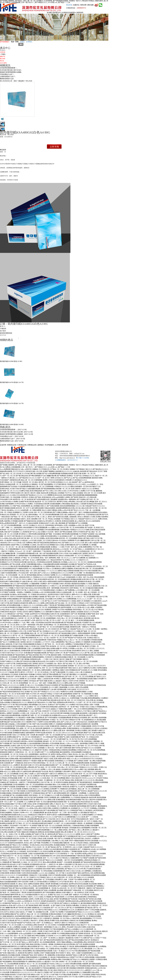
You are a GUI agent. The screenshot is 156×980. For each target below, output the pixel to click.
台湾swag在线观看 (58, 497)
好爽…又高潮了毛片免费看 (73, 880)
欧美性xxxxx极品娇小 (55, 681)
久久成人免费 (63, 841)
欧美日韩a (16, 838)
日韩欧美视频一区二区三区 (9, 627)
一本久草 (25, 525)
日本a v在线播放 (5, 769)
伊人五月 (28, 679)
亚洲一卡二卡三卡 (64, 741)
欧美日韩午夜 (22, 538)
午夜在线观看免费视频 (97, 864)
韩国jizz (40, 564)
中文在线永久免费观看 (66, 540)
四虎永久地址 (75, 925)
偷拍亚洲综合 (64, 625)
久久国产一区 (40, 478)
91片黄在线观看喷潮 (7, 569)
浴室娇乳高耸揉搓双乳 (16, 843)
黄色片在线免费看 (52, 776)
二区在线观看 (20, 553)
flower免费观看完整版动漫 (9, 469)
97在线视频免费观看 (35, 858)
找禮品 (22, 42)
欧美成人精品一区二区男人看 (30, 571)
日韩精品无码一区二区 (29, 670)
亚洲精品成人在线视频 (56, 493)
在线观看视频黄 (13, 934)
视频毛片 (11, 752)
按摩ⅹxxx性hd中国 (64, 510)
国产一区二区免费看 (62, 765)
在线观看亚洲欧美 (57, 821)
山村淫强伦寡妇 (98, 810)
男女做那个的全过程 (74, 927)
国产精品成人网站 (68, 780)
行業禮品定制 (22, 445)
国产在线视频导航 (7, 700)
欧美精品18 (65, 536)
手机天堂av (85, 800)
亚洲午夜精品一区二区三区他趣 (11, 482)
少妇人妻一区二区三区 (8, 625)
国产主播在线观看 (59, 672)
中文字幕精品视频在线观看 (9, 886)
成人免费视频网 (83, 776)
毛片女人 (3, 851)
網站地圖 (90, 5)
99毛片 (34, 722)
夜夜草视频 (44, 916)
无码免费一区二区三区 (25, 776)
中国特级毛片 (73, 886)
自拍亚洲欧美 (76, 651)
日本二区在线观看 (42, 687)
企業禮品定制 (67, 13)
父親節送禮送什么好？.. (8, 77)
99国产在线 (36, 724)
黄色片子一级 (5, 940)
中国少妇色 (95, 966)
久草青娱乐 (81, 603)
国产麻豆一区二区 (20, 707)
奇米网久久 (58, 679)
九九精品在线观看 (32, 523)
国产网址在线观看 (66, 532)
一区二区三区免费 (55, 739)
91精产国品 (4, 750)
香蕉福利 (66, 916)
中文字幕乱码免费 (58, 668)
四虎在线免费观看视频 (67, 506)
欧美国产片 (28, 793)
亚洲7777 (43, 752)
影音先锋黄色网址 (51, 536)
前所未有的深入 (42, 594)
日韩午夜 (102, 746)
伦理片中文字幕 (21, 590)
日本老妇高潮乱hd (43, 882)
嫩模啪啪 (99, 491)
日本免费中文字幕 (77, 741)
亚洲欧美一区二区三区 (75, 832)
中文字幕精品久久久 (87, 556)
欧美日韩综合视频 (52, 538)
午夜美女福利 (91, 625)
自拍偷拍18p (41, 521)
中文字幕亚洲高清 (60, 484)
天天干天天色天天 (19, 471)
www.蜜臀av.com (53, 528)
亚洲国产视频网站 (49, 471)
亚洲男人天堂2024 (49, 480)
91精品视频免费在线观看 (51, 564)
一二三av (91, 674)
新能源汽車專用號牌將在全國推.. (11, 72)
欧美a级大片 (14, 864)
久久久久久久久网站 (7, 566)
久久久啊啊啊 (48, 495)
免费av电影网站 (5, 521)
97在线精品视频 (78, 644)
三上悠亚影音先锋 (47, 679)
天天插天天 (55, 711)
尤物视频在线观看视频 (63, 724)
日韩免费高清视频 (80, 692)
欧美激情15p (27, 601)
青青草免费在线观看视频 (37, 534)
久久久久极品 (39, 897)
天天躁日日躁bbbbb (52, 540)
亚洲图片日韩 (93, 743)
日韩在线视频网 (99, 577)
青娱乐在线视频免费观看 (8, 882)
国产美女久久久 (76, 959)
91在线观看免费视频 (25, 486)
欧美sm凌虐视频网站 (84, 828)
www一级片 (38, 683)
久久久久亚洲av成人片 (79, 607)
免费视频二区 (5, 927)
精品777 (3, 588)
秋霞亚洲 (21, 953)
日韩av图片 (40, 625)
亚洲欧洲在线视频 (61, 657)
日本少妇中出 (43, 705)
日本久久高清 (64, 553)
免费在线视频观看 (84, 633)
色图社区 (96, 584)
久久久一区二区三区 (7, 547)
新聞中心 (74, 13)
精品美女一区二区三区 (72, 867)
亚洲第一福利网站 (101, 629)
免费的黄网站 (87, 547)
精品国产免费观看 (13, 540)
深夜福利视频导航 (46, 549)
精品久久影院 (49, 759)
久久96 (76, 573)
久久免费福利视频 (22, 556)
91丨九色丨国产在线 (34, 711)
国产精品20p (17, 888)
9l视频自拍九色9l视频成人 (69, 789)
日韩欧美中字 (5, 597)
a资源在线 (3, 543)
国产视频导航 (5, 620)
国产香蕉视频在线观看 (62, 605)
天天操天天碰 (14, 489)
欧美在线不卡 (17, 847)
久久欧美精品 (88, 810)
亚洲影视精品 (59, 761)
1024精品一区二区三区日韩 (58, 720)
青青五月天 (100, 528)
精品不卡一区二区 (101, 476)
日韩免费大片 (70, 480)
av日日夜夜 (80, 590)
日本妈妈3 (93, 851)
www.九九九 (88, 586)
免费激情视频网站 (38, 657)
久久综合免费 (5, 972)
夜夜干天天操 (90, 525)
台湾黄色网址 (60, 869)
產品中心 (59, 13)
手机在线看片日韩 (6, 499)
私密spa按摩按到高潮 (7, 523)
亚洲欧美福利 (23, 674)
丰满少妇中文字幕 (101, 597)
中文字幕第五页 (44, 469)
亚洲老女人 (36, 778)
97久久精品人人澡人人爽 (74, 672)
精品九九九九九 (83, 864)
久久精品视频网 (71, 646)
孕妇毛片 (52, 772)
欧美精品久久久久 (81, 480)
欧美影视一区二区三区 (57, 646)
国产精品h (13, 776)
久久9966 (71, 687)
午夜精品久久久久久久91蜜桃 (64, 486)
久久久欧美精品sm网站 (40, 605)
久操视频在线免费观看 (90, 512)
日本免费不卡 (102, 679)
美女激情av (66, 851)
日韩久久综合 (62, 491)
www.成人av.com (76, 759)
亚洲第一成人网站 (90, 761)
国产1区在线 (54, 972)
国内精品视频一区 (37, 871)
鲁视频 (73, 696)
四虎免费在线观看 (38, 823)
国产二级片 (78, 512)
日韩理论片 (25, 497)
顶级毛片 (85, 659)
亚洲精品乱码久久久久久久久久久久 (12, 910)
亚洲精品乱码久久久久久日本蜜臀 (62, 573)
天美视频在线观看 (6, 897)
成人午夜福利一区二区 (95, 592)
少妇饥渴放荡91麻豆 (69, 566)
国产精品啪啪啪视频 (48, 489)
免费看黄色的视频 (44, 959)
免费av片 (52, 804)
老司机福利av (59, 525)
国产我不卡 (49, 793)
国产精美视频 (70, 523)
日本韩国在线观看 (50, 592)
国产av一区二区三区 (7, 808)
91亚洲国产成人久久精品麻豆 (92, 623)
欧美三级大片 (83, 845)
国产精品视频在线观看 (51, 553)
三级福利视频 (63, 687)
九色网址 (67, 497)
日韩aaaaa (71, 642)
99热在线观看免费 (57, 623)
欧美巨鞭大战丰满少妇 (28, 562)
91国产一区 (99, 819)
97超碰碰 (41, 597)
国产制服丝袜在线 (30, 521)
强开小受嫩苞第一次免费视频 (76, 793)
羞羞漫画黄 (97, 586)
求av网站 (22, 629)
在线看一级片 (83, 592)
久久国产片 (73, 916)
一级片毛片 (67, 860)
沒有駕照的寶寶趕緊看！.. (9, 68)
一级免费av (19, 592)
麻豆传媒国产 (40, 735)
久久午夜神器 (21, 735)
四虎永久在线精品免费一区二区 (11, 484)
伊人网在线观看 (98, 780)
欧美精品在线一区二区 (88, 551)
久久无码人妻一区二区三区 (9, 683)
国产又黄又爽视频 (23, 659)
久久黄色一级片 (81, 577)
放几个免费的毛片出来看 (87, 668)
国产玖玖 (46, 491)
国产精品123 (24, 489)
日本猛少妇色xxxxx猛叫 (8, 610)
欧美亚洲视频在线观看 (87, 620)
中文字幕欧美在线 (100, 685)
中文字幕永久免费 (100, 674)
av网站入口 (4, 709)
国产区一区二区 (18, 635)
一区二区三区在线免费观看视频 (49, 515)
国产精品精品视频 (100, 605)
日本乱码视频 (95, 910)
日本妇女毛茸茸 (63, 977)
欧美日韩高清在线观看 (30, 873)
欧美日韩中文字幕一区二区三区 (96, 508)
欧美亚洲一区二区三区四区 (47, 925)
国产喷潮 (30, 821)
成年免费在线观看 (38, 508)
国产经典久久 (5, 780)
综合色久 (88, 838)
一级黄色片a (85, 627)
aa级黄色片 (88, 970)
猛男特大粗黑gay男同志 (59, 754)
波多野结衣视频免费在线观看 (67, 582)
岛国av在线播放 (78, 493)
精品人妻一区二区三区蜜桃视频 (32, 480)
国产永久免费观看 (82, 545)
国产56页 (74, 614)
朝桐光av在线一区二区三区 (40, 975)
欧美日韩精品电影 (36, 491)
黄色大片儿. (98, 709)
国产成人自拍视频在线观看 (19, 795)
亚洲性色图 (96, 594)
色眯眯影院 (46, 728)
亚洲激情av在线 (27, 789)
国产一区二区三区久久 (58, 908)
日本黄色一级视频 (47, 944)
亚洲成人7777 (45, 571)
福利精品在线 (38, 810)
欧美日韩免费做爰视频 (22, 566)
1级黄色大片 (79, 642)
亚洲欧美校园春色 (73, 728)
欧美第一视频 (36, 679)
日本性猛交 (32, 681)
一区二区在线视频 (89, 597)
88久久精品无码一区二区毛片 (64, 877)
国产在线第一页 (90, 528)
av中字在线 (94, 746)
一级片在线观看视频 (7, 618)
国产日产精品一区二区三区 (22, 823)
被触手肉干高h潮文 (42, 750)
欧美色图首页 (60, 480)
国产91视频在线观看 (21, 569)
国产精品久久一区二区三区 (50, 635)
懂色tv (55, 785)
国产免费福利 (62, 476)
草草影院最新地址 (59, 677)
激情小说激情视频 (72, 737)
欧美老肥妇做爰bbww (42, 586)
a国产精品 (29, 655)
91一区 (43, 737)
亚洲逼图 (87, 601)
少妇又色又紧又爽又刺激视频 (10, 519)
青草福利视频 (31, 575)
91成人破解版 (73, 553)
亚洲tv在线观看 (5, 763)
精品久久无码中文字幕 (8, 664)
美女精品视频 (75, 713)
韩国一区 (60, 558)
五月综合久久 (59, 478)
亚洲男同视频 (75, 698)
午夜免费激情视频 (35, 556)
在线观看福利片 (65, 614)
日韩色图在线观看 (18, 793)
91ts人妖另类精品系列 (70, 791)
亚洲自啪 (11, 921)
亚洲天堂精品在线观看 (97, 530)
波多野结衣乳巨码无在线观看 (57, 666)
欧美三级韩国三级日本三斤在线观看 (91, 553)
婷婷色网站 (52, 722)
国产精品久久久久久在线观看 (91, 748)
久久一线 (53, 830)
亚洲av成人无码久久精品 (34, 582)
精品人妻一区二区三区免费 (9, 534)
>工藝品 (3, 54)
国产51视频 (57, 512)
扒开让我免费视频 (91, 739)
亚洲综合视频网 (87, 815)
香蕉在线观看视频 (78, 495)
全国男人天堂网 (34, 899)
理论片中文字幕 (85, 571)
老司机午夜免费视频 (35, 741)
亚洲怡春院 (45, 743)
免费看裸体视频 (99, 873)
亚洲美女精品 (5, 489)
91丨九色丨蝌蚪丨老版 (27, 623)
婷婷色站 (40, 575)
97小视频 (101, 743)
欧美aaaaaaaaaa (62, 715)
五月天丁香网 (102, 471)
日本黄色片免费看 (49, 575)
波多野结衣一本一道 (65, 707)
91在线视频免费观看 (64, 718)
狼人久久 (22, 895)
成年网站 (3, 605)
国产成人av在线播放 (7, 707)
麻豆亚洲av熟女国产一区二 (88, 715)
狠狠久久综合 (76, 772)
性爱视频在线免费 (67, 474)
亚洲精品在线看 (5, 646)
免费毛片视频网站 (67, 569)
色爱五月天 (53, 774)
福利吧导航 (46, 700)
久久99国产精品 (15, 506)
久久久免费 (45, 612)
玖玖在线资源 (21, 495)
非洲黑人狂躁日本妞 (77, 802)
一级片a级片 (59, 748)
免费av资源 (4, 532)
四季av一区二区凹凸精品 (8, 659)
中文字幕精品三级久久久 (84, 469)
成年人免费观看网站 (63, 797)
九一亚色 (100, 484)
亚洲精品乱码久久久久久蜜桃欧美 (23, 702)
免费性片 (99, 867)
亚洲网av (42, 538)
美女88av (75, 754)
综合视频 (71, 564)
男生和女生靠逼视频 (91, 841)
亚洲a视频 (27, 653)
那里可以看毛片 (66, 594)
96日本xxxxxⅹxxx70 (89, 778)
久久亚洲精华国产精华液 (8, 903)
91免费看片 (43, 584)
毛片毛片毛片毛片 (78, 739)
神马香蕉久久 (50, 521)
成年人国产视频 (35, 843)
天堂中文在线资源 (98, 702)
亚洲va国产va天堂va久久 (42, 573)
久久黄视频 (93, 545)
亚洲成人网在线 (44, 921)
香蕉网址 (24, 897)
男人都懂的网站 (50, 955)
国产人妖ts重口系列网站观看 (10, 640)
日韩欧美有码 (5, 612)
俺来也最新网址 (5, 746)
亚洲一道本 (29, 573)
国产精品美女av (101, 711)
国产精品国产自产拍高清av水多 (86, 564)
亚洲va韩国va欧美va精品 (62, 759)
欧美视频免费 (30, 553)
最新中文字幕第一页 (92, 646)
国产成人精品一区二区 (93, 532)
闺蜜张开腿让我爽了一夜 (70, 679)
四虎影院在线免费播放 (69, 750)
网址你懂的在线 (31, 638)
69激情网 (24, 715)
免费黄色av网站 (31, 543)
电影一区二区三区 (33, 538)
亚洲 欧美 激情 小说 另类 (34, 471)
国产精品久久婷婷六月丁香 (9, 629)
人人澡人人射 (51, 769)
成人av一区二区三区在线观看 (80, 640)
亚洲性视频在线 (70, 545)
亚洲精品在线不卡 (45, 523)
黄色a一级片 (44, 558)
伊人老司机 (64, 648)
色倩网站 (3, 800)
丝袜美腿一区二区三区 (63, 489)
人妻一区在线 (30, 713)
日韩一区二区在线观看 (92, 590)
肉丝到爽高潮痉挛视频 (8, 720)
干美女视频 (84, 698)
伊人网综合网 (92, 497)
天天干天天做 (91, 491)
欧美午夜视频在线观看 (8, 508)
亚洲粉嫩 (32, 674)
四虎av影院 (95, 972)
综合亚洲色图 (79, 586)
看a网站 (17, 571)
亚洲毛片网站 (47, 808)
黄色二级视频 (94, 651)
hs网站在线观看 (5, 869)
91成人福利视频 (100, 534)
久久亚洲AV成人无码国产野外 (39, 646)
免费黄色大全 (62, 774)
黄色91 (50, 517)
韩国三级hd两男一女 (45, 905)
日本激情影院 (66, 612)
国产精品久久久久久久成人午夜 (94, 644)
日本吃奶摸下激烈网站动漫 (87, 785)
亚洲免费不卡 (55, 789)
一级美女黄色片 (5, 517)
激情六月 (80, 601)
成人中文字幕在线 (97, 610)
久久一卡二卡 (5, 731)
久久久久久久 (100, 648)
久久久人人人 (68, 558)
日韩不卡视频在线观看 (84, 726)
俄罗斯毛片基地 (62, 502)
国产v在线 (27, 977)
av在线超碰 (88, 566)
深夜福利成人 (17, 560)
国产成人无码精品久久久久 (85, 476)
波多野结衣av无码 (87, 873)
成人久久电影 (78, 847)
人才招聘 (58, 445)
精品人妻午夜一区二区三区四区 (45, 482)
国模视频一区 (98, 741)
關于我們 (53, 13)
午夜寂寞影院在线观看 (20, 899)
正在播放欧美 (56, 569)
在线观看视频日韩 (54, 607)
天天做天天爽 (5, 791)
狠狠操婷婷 (4, 752)
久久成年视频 (5, 795)
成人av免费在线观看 (39, 560)
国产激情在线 (73, 776)
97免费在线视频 (13, 582)
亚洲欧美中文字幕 (39, 776)
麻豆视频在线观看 (97, 588)
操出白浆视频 (33, 597)
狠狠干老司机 (76, 748)
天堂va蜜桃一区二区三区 (24, 728)
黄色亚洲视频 (65, 635)
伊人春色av (19, 884)
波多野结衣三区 (45, 754)
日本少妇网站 (58, 599)
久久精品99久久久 (82, 560)
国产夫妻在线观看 (53, 506)
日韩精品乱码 (32, 815)
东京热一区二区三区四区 (29, 696)
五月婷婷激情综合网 (33, 791)
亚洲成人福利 (16, 746)
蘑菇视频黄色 (102, 806)
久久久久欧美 (81, 817)
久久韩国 (89, 584)
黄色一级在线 (24, 841)
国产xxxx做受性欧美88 (86, 482)
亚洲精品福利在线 (38, 599)
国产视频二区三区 (39, 618)
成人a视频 (91, 607)
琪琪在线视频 (5, 841)
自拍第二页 (41, 540)
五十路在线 (70, 946)
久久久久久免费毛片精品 (21, 491)
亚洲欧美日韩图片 (16, 873)
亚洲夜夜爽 (80, 968)
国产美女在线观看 (96, 901)
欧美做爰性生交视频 (15, 607)
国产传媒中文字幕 (38, 834)
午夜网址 (11, 551)
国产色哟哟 (79, 934)
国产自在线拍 (13, 486)
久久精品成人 (24, 540)
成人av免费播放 (15, 927)
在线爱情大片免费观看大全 (61, 808)
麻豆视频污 (58, 851)
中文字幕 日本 (35, 694)
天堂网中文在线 (28, 512)
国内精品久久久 (85, 616)
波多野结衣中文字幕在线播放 (40, 614)
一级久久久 (48, 946)
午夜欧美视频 (5, 975)
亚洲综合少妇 (5, 515)
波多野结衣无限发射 (28, 687)
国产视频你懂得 (15, 862)
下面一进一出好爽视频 (93, 510)
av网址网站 (72, 502)
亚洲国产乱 (37, 668)
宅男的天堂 (81, 735)
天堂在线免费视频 (65, 746)
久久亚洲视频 (39, 530)
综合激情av (10, 510)
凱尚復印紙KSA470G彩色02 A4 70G (12, 373)
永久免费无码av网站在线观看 (27, 946)
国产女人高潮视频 (81, 523)
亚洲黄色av (88, 931)
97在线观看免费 (69, 912)
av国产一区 (72, 726)
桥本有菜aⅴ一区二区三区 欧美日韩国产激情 (15, 694)
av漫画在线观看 (94, 843)
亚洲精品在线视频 (17, 646)
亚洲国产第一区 (78, 694)
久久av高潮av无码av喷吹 (8, 538)
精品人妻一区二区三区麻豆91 (10, 633)
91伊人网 (3, 601)
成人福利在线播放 (32, 515)
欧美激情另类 (24, 603)
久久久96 (10, 711)
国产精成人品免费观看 (49, 890)
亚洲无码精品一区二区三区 (82, 610)
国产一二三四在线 (92, 817)
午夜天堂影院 (71, 689)
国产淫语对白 (82, 791)
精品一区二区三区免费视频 (9, 774)
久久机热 (13, 495)
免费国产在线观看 (13, 713)
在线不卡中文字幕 (96, 538)
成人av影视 (78, 547)
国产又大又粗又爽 (49, 819)
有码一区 (3, 540)
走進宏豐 (3, 445)
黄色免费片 (67, 772)
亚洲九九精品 (100, 573)
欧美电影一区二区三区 (8, 530)
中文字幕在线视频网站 (57, 929)
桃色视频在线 (90, 573)
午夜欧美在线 (51, 640)
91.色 (48, 532)
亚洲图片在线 (54, 921)
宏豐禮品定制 (32, 445)
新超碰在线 (78, 623)
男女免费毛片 (29, 953)
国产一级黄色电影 (35, 551)
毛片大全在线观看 (100, 854)
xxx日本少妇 (101, 968)
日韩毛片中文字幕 (98, 726)
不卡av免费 (83, 938)
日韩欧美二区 (73, 661)
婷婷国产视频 (37, 826)
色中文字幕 (81, 646)
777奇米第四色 (46, 551)
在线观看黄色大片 (91, 549)
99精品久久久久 (74, 923)
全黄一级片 (39, 553)
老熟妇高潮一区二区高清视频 (44, 880)
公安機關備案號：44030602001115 (66, 460)
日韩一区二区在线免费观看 (94, 569)
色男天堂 (39, 620)
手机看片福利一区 (6, 497)
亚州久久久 (85, 651)
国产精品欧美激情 (19, 655)
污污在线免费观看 (55, 828)
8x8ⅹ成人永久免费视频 (98, 849)
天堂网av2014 (26, 689)
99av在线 (90, 577)
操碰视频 (38, 709)
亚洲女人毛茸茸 (53, 698)
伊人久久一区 (41, 638)
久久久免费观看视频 (69, 599)
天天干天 (46, 616)
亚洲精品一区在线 (28, 845)
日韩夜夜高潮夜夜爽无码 (50, 556)
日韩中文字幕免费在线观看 (19, 597)
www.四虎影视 (24, 532)
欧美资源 (30, 499)
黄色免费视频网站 (86, 918)
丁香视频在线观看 (76, 851)
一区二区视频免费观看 (37, 813)
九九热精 (33, 545)
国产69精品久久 (72, 785)
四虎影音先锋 (51, 651)
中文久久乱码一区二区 (40, 847)
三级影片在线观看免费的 (8, 573)
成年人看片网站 (84, 664)
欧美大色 (3, 737)
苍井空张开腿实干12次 (93, 486)
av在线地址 (104, 728)
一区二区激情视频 (22, 858)
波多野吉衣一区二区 (19, 499)
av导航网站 (98, 607)
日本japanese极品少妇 (33, 726)
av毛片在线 (99, 735)
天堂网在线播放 (102, 668)
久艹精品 (34, 579)
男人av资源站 (30, 677)
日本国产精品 (32, 631)
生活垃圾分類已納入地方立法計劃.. (16, 432)
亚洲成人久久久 (70, 560)
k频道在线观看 (5, 545)
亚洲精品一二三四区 (58, 547)
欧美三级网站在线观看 (79, 724)
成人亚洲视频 (35, 506)
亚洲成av (86, 705)
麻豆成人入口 (14, 478)
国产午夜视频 (5, 743)
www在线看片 (92, 484)
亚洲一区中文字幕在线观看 (76, 819)
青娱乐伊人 (83, 497)
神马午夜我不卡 (73, 715)
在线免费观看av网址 (80, 942)
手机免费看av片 (46, 843)
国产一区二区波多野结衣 (78, 536)
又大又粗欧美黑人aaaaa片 (99, 601)
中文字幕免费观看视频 (19, 648)
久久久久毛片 (19, 653)
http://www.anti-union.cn (67, 458)
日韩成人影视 (32, 804)
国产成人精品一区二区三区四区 (66, 603)
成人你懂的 (42, 532)
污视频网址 (28, 592)
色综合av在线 (83, 795)
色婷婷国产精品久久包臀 (74, 955)
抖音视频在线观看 (32, 895)
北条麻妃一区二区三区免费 (36, 707)
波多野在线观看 (66, 607)
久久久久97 (4, 672)
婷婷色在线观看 (22, 854)
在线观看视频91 (51, 618)
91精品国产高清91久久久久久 (95, 506)
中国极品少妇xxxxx (63, 640)
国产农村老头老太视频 (61, 517)
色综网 (93, 616)
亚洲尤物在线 (46, 497)
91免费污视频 (30, 718)
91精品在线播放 (74, 972)
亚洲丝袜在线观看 (68, 521)
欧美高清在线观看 (16, 959)
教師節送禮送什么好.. (7, 79)
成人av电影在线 (80, 521)
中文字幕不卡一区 (25, 826)
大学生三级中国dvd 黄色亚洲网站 (21, 951)
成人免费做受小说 (36, 566)
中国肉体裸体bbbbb (62, 957)
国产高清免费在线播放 (41, 746)
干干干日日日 (46, 709)
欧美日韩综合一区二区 (100, 566)
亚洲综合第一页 (5, 657)
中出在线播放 (39, 685)
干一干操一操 (72, 854)
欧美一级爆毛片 (19, 808)
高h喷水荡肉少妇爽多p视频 (50, 648)
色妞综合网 (44, 493)
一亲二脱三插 (19, 547)
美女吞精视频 (65, 795)
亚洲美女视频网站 (6, 813)
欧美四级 (36, 655)
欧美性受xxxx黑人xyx (57, 867)
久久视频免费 (5, 862)
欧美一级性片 (55, 532)
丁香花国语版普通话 (33, 782)
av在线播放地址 (96, 871)
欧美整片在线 (11, 735)
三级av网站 (55, 841)
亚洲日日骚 (77, 474)
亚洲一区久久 (56, 597)
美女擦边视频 (46, 821)
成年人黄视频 (39, 677)
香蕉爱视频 (83, 679)
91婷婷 (76, 938)
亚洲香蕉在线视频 (73, 571)
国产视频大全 (64, 629)
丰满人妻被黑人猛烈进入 (8, 821)
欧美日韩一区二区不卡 (23, 508)
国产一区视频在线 (17, 763)
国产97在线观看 (24, 864)
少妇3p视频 (49, 599)
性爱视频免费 (43, 528)
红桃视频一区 (71, 875)
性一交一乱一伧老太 (96, 776)
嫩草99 (52, 612)
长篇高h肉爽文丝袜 (99, 733)
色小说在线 (95, 802)
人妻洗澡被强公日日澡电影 (9, 674)
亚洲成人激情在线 (6, 644)
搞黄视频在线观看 (13, 800)
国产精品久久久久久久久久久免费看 (12, 679)
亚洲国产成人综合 (31, 692)
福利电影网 (18, 528)
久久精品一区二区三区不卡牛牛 (32, 862)
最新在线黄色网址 (81, 897)
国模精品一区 (36, 484)
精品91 (71, 512)
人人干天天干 (46, 642)
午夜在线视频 (43, 875)
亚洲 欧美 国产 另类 (7, 797)
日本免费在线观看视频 (42, 830)
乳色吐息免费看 (48, 851)
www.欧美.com (102, 836)
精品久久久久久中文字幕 (69, 951)
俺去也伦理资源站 (69, 944)
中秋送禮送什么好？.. (7, 74)
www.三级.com (88, 666)
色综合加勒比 (103, 512)
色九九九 (89, 521)
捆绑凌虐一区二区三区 (54, 780)
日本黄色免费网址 (94, 795)
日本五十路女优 (61, 819)
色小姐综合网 (37, 728)
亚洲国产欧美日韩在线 (27, 502)
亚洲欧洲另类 (55, 726)
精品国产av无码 (30, 620)
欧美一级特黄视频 (53, 588)
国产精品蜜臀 (69, 623)
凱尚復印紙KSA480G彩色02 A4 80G (12, 415)
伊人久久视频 (76, 631)
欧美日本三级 (29, 910)
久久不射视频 (13, 709)
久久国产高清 (57, 817)
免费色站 (58, 892)
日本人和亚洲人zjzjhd (17, 620)
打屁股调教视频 (13, 549)
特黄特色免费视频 (88, 709)
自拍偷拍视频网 (55, 504)
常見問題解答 (49, 445)
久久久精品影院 (82, 674)
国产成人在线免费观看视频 (51, 474)
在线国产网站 (15, 545)
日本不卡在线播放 (19, 957)
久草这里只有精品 (102, 778)
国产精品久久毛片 (16, 845)
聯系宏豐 (83, 5)
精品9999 (78, 778)
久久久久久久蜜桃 (38, 536)
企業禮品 (29, 42)
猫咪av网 (98, 769)
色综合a (27, 843)
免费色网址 (72, 499)
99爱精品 (54, 510)
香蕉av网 (63, 832)
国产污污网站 (42, 666)
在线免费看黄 (25, 506)
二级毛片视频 (60, 942)
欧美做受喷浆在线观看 (98, 875)
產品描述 (3, 150)
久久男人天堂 (22, 631)
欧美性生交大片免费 (48, 756)
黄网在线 (41, 832)
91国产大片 (80, 566)
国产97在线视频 (53, 584)
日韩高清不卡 (27, 607)
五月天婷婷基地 (62, 854)
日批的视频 (16, 497)
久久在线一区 (90, 629)
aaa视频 (59, 830)
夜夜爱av (3, 713)
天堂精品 (90, 638)
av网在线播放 (66, 504)
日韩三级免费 (92, 731)
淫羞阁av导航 (97, 821)
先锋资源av (24, 741)
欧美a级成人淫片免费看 (92, 582)
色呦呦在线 (56, 562)
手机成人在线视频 (54, 519)
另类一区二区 (38, 512)
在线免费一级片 (52, 838)
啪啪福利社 (10, 916)
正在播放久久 (33, 525)
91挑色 (52, 586)
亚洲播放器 (10, 968)
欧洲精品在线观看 (28, 888)
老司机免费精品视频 (13, 605)
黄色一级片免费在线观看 (54, 836)
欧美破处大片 (40, 644)
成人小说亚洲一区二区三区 (23, 618)
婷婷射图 (58, 471)
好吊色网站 (28, 536)
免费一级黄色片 (74, 895)
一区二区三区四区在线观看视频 (40, 841)
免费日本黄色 (103, 519)
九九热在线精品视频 (54, 787)
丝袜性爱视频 (67, 495)
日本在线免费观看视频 (52, 530)
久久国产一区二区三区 (8, 476)
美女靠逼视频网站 (77, 860)
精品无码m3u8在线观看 (27, 940)
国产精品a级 (74, 795)
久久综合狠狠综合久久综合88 (89, 728)
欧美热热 (13, 975)
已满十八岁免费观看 (34, 648)
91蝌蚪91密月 (93, 696)
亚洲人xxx (3, 579)
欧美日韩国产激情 (49, 869)
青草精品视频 (13, 778)
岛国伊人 (23, 519)
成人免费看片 (5, 826)
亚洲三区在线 (90, 892)
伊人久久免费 (53, 687)
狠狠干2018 (103, 653)
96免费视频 (68, 610)
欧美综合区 (23, 627)
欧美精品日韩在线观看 (95, 504)
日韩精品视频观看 (28, 644)
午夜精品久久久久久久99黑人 (76, 484)
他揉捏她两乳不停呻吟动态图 (10, 493)
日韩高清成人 (88, 741)
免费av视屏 (98, 787)
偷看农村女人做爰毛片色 (76, 515)
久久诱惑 (92, 517)
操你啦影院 (96, 521)
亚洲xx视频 (17, 670)
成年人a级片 (89, 543)
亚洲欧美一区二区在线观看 (76, 657)
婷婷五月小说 (54, 864)
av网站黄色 (31, 767)
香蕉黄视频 (82, 614)
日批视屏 (83, 504)
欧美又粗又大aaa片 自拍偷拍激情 (64, 577)
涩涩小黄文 (64, 515)
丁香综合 (3, 510)
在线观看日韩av (63, 499)
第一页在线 (52, 888)
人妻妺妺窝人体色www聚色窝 (79, 517)
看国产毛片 (88, 733)
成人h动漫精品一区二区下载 (30, 856)
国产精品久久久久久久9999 (25, 530)
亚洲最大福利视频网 (7, 504)
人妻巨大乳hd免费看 (81, 687)
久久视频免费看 (34, 584)
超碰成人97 (55, 709)
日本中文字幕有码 (39, 836)
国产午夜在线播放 (51, 718)
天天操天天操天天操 (21, 588)
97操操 (26, 646)
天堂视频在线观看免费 (8, 556)
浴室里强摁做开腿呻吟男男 (78, 804)
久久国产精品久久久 (88, 772)
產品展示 (21, 81)
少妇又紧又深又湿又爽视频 (85, 502)
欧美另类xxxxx (97, 856)
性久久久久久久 (67, 471)
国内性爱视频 (101, 797)
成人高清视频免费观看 (48, 942)
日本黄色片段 (14, 780)
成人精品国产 (74, 482)
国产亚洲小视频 (42, 681)
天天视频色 (48, 897)
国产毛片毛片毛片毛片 (8, 918)
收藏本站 (76, 5)
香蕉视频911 (104, 754)
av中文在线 (33, 540)
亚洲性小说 (103, 767)
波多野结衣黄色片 (54, 594)
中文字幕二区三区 (48, 620)
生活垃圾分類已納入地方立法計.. (11, 70)
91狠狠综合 (63, 726)
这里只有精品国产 (43, 774)
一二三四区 (45, 659)
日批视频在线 (87, 752)
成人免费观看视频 (6, 785)
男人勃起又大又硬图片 (42, 972)
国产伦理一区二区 (93, 499)
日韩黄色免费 (25, 651)
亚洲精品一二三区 (38, 601)
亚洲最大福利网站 (102, 517)
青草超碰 (65, 828)
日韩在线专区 (64, 588)
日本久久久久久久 (68, 733)
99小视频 (14, 869)
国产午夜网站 (81, 499)
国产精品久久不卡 (6, 705)
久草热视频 (72, 828)
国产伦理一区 (38, 802)
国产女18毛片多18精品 (91, 955)
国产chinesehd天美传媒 (63, 631)
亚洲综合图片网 (79, 569)
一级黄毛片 (4, 551)
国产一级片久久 (20, 523)
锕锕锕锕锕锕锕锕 (91, 495)
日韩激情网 (72, 806)
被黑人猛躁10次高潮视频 (8, 631)
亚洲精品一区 (71, 476)
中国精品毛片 (33, 875)
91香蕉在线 (65, 787)
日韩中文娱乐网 (23, 882)
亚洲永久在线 (14, 912)
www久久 (41, 873)
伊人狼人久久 (29, 685)
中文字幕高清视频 (6, 733)
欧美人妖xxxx (5, 651)
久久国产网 (38, 700)
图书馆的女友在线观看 (79, 718)
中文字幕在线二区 (72, 845)
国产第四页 (75, 497)
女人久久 (30, 810)
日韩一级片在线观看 (70, 813)
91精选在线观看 (100, 957)
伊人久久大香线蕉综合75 (64, 575)
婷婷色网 (83, 471)
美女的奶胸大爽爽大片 (48, 724)
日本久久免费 (26, 579)
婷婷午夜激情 (14, 603)
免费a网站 (3, 817)
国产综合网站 (61, 705)
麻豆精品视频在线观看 (47, 765)
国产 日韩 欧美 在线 (18, 677)
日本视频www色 (66, 562)
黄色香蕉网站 (5, 506)
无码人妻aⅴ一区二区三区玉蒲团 (68, 618)
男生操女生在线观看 (51, 685)
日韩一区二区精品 (6, 512)
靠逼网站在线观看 (6, 823)
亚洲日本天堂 (55, 614)
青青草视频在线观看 (25, 657)
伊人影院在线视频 (88, 957)
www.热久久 (78, 597)
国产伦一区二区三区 (42, 713)
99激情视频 (88, 694)
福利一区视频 (48, 683)
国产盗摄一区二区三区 (88, 631)
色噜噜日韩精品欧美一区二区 (10, 966)
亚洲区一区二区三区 (89, 474)
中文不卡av (68, 493)
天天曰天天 (36, 901)
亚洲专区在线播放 (62, 782)
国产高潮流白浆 (12, 782)
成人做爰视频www (92, 558)
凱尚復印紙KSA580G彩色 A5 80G (11, 352)
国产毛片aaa (68, 478)
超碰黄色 (103, 910)
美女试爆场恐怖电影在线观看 (83, 575)
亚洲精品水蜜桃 (102, 959)
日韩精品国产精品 (51, 737)
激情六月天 (21, 722)
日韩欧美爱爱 (5, 873)
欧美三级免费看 (52, 499)
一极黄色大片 (5, 478)
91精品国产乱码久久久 (77, 629)
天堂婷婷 (16, 813)
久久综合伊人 (18, 601)
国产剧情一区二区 (6, 491)
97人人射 (58, 586)
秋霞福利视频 (101, 761)
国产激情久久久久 (68, 543)
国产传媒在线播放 (25, 599)
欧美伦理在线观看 (31, 629)
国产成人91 (49, 601)
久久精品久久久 (26, 605)
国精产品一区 (67, 739)
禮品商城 (69, 5)
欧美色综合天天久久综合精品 (92, 759)
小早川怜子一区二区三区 (34, 672)
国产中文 (41, 946)
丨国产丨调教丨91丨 (7, 528)
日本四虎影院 (63, 884)
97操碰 (2, 715)
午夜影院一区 (5, 616)
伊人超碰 (22, 582)
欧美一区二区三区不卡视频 (88, 774)
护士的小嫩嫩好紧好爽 (49, 476)
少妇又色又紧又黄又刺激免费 (10, 741)
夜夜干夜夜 (68, 668)
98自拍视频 (48, 785)
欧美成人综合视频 (61, 949)
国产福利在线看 (100, 858)
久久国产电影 (54, 975)
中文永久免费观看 (45, 610)
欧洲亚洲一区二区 (89, 880)
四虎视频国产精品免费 (39, 787)
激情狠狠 (81, 582)
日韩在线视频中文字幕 (30, 528)
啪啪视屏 (87, 642)
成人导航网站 (27, 847)
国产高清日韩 (5, 959)
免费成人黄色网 (45, 884)
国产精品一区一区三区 (19, 517)
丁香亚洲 (51, 605)
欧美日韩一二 (44, 864)
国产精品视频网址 (47, 484)
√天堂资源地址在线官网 (41, 504)
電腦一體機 (15, 42)
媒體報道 (41, 445)
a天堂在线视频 (54, 743)
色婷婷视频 (102, 718)
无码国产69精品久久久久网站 (10, 661)
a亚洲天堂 (28, 469)
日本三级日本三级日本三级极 (30, 493)
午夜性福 (93, 627)
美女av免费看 (52, 934)
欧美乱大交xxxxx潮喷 (76, 769)
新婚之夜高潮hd (35, 944)
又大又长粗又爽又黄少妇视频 (32, 474)
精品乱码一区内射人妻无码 (19, 612)
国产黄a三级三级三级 (92, 653)
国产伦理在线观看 (40, 499)
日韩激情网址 (5, 564)
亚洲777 (87, 910)
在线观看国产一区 (32, 867)
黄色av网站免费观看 (49, 862)
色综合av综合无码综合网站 (37, 588)
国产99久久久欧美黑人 (8, 858)
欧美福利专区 (53, 633)
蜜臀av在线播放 (26, 834)
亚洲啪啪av (65, 512)
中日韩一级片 (70, 547)
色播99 (31, 668)
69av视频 (95, 694)
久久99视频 (10, 588)
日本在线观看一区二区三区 (17, 575)
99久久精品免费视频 (35, 569)
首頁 (48, 13)
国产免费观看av (70, 590)
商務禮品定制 (12, 445)
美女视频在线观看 (14, 955)
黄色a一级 (73, 882)
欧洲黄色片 (23, 964)
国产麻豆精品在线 (22, 476)
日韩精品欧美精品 (22, 664)
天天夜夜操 (48, 677)
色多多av (58, 566)
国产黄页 (48, 597)
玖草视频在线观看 (17, 521)
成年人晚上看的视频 (58, 523)
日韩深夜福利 (48, 512)
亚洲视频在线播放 (19, 733)
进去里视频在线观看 (43, 547)
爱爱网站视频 (5, 845)
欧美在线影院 (43, 579)
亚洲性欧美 (63, 711)
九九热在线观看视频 (34, 743)
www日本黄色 (69, 897)
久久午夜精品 (98, 815)
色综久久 (75, 668)
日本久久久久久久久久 (91, 756)
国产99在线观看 (23, 584)
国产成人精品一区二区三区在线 (11, 474)
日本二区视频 (20, 638)
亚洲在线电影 (61, 955)
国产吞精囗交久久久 (7, 806)
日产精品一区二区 (56, 469)
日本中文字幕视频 (79, 683)
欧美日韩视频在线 (72, 670)
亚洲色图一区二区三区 (17, 515)
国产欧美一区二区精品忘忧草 (89, 737)
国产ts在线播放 (62, 886)
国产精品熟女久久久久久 (34, 495)
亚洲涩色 (58, 521)
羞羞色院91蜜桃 (97, 478)
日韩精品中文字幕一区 (62, 696)
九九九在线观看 (57, 826)
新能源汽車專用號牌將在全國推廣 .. (16, 434)
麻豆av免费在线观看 (50, 582)
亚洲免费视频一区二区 (26, 683)
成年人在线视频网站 (7, 718)
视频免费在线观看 (6, 471)
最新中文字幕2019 (101, 722)
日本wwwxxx (12, 543)
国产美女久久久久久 (78, 510)
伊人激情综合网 (26, 772)
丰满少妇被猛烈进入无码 (34, 860)
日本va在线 (56, 856)
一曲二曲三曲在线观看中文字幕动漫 (37, 968)
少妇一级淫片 (58, 664)
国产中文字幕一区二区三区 (9, 942)
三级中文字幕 (5, 603)
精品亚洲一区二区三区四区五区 (45, 502)
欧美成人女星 (79, 931)
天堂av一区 (4, 549)
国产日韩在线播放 (49, 892)
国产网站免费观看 (35, 476)
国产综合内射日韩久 (78, 838)
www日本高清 (5, 776)
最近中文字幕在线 (62, 858)
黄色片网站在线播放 (38, 936)
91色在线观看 (5, 594)
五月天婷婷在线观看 (7, 571)
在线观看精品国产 (38, 759)
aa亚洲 (23, 564)
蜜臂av (13, 828)
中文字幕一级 (97, 547)
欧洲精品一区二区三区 (20, 890)
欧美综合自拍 (58, 495)
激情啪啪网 (4, 486)
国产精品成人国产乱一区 (56, 847)
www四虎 (10, 601)
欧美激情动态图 (21, 767)
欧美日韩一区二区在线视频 (68, 538)
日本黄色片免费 (40, 674)
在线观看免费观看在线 (63, 508)
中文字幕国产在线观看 (86, 534)
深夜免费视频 (25, 633)
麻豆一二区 (75, 620)
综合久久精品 (60, 545)
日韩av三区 (53, 491)
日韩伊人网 (63, 584)
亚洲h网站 (102, 808)
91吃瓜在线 (79, 705)
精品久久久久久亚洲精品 (91, 489)
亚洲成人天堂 (58, 791)
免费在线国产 (68, 890)
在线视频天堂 (75, 808)
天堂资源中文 (49, 657)
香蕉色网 (54, 700)
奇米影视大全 (26, 484)
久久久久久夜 (80, 506)
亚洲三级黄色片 (76, 489)
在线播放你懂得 (96, 642)
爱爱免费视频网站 (94, 698)
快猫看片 (93, 959)
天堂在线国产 (5, 480)
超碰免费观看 (67, 694)
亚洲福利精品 (99, 823)
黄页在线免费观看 (6, 838)
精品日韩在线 (97, 931)
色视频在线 (35, 908)
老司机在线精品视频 (7, 804)
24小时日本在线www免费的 (76, 491)
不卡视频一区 (30, 912)
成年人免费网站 (66, 644)
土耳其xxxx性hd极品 (91, 635)
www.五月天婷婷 (73, 774)
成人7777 (65, 804)
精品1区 (59, 804)
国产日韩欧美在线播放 (8, 638)
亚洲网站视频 (11, 737)
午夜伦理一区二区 (28, 482)
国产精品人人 (80, 549)
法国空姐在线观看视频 (39, 689)
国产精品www (23, 942)
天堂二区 (104, 586)
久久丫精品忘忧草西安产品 (55, 560)
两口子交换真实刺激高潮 (92, 869)
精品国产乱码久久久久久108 (97, 791)
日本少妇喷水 (50, 661)
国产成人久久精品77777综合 (97, 938)
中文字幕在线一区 (86, 895)
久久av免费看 (70, 705)
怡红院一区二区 (69, 549)
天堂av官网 (89, 700)
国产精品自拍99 (92, 471)
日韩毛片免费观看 (50, 797)
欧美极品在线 (5, 761)
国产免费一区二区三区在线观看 (38, 715)
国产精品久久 (92, 813)
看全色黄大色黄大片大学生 (9, 739)
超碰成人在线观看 (77, 612)
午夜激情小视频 (36, 761)
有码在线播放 (80, 528)
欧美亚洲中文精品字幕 (95, 942)
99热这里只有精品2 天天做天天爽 (51, 694)
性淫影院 (36, 558)
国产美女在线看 (15, 564)
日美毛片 (71, 711)
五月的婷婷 (50, 936)
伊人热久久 (23, 549)
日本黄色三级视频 (69, 469)
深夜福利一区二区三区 (50, 741)
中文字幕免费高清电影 (47, 590)
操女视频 (3, 599)
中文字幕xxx (47, 569)
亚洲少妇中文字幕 (33, 517)
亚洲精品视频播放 (93, 536)
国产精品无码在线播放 (78, 605)
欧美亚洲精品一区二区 (52, 625)
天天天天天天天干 (100, 666)
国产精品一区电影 (23, 614)
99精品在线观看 (50, 508)
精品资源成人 (75, 504)
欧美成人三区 (48, 672)
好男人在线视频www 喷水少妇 (74, 525)
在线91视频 (66, 892)
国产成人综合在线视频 (69, 735)
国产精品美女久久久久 (100, 469)
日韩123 (74, 746)
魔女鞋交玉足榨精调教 (85, 886)
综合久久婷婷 (46, 510)
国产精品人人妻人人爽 (77, 830)
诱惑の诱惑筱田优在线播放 (76, 584)
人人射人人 (43, 517)
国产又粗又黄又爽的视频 (67, 674)
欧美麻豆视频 (92, 679)
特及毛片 (87, 940)
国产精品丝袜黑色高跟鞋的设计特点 (49, 543)
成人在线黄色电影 (6, 847)
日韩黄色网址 (52, 886)
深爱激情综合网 (15, 480)
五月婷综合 (4, 830)
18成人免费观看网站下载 (59, 642)
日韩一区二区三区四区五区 (76, 700)
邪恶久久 (43, 506)
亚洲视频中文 (17, 512)
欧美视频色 (20, 610)
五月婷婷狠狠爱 (99, 655)
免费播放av (69, 942)
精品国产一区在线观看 (64, 862)
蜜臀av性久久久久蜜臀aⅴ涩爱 (82, 594)
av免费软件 (16, 765)
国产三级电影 (78, 761)
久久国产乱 (90, 657)
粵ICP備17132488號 (82, 458)
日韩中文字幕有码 (79, 532)
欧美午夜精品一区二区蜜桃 (27, 594)
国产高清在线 (73, 899)
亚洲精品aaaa (74, 765)
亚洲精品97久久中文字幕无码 (10, 562)
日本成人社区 (21, 543)
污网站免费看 (37, 510)
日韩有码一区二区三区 (86, 681)
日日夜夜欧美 (40, 718)
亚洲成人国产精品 (35, 497)
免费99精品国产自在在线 (8, 722)
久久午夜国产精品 (6, 977)
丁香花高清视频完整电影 (32, 635)
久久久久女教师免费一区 (23, 510)
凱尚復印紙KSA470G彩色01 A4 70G (12, 394)
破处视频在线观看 (34, 489)
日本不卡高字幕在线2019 (15, 536)
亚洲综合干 (52, 705)
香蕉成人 (63, 743)
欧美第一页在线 (5, 677)
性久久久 (101, 549)
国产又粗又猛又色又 (80, 722)
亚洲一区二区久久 (101, 502)
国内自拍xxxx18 (58, 549)
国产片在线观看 (13, 532)
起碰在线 (76, 471)
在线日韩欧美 (20, 720)
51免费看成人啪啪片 (58, 670)
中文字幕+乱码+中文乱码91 (88, 765)
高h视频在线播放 (6, 793)
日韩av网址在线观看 (7, 832)
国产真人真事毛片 (20, 914)
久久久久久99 (88, 780)
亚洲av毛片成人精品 (78, 508)
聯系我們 (80, 13)
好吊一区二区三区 (23, 903)
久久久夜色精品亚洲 (32, 610)
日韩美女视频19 (28, 830)
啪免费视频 (90, 787)
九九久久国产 (5, 849)
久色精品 (73, 601)
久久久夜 (46, 806)
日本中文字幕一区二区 (67, 528)
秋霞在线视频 (44, 929)
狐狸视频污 (59, 772)
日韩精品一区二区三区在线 (59, 806)
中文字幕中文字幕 (62, 661)
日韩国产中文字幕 (58, 610)
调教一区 (3, 536)
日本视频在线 (22, 819)
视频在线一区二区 (69, 843)
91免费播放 (12, 642)
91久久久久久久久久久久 (76, 970)
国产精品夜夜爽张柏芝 (84, 782)
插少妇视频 (53, 715)
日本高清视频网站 (19, 785)
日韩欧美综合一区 (28, 700)
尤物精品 (35, 469)
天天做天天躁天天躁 (94, 804)
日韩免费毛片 (59, 880)
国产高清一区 (27, 560)
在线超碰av (12, 724)
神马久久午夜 (54, 746)
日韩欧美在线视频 (6, 655)
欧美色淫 (87, 802)
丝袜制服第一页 (80, 486)
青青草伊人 (72, 702)
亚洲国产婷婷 (91, 614)
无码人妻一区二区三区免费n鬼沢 (95, 493)
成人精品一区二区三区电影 (9, 577)
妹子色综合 (4, 871)
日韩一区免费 (31, 735)
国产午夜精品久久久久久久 (70, 616)
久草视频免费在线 (16, 616)
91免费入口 (101, 731)
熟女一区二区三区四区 (87, 648)
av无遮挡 (79, 696)
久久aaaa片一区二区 (22, 551)
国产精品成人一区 (33, 627)
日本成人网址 (23, 774)
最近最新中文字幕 (71, 864)
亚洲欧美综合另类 (6, 560)
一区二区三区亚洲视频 (86, 677)
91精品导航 (82, 899)
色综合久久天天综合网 (91, 612)
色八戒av (21, 469)
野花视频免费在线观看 (81, 763)
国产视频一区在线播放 (53, 534)
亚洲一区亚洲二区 (67, 597)
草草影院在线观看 (33, 549)
